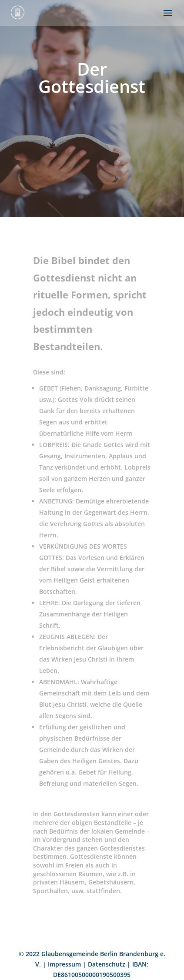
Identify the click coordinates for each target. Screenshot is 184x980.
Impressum (64, 964)
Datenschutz (107, 964)
